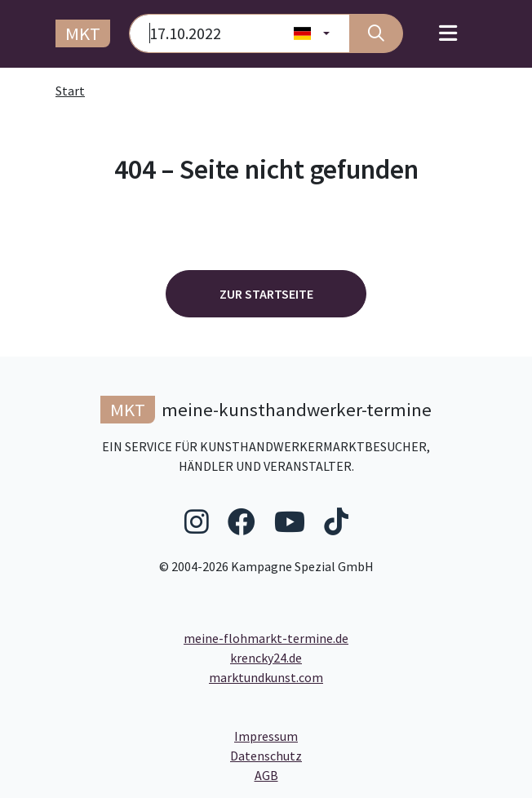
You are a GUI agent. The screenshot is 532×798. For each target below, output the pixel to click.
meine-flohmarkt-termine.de (266, 638)
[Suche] (376, 33)
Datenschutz (332, 755)
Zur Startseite (266, 294)
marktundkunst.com (266, 677)
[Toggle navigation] (448, 34)
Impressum (328, 735)
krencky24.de (266, 658)
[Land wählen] (312, 33)
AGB (389, 774)
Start (70, 91)
